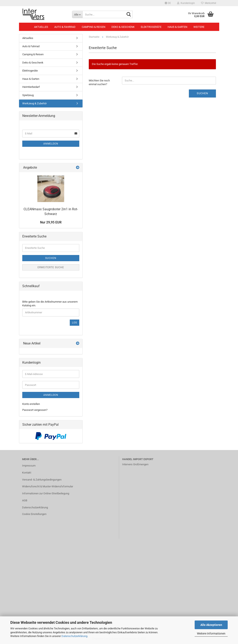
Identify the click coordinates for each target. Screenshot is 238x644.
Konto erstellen (31, 404)
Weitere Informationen (211, 633)
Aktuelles (41, 27)
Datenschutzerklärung (74, 636)
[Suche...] (77, 14)
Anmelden (51, 144)
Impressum (29, 466)
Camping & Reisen (94, 27)
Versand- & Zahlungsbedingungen (42, 480)
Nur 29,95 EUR (51, 222)
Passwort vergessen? (35, 410)
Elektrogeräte (151, 27)
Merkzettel (209, 3)
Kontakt (27, 473)
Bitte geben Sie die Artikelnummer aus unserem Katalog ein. (50, 304)
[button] (168, 3)
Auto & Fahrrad (65, 27)
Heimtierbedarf (31, 87)
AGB (25, 500)
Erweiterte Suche (51, 267)
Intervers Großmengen (135, 464)
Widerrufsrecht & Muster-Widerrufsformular (48, 486)
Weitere (199, 27)
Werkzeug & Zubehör (34, 103)
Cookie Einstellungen (34, 514)
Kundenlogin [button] (186, 3)
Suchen (202, 93)
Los (75, 323)
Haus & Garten (177, 27)
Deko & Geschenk (123, 27)
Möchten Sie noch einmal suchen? (99, 82)
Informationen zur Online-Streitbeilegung (46, 493)
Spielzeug (28, 95)
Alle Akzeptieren (211, 625)
